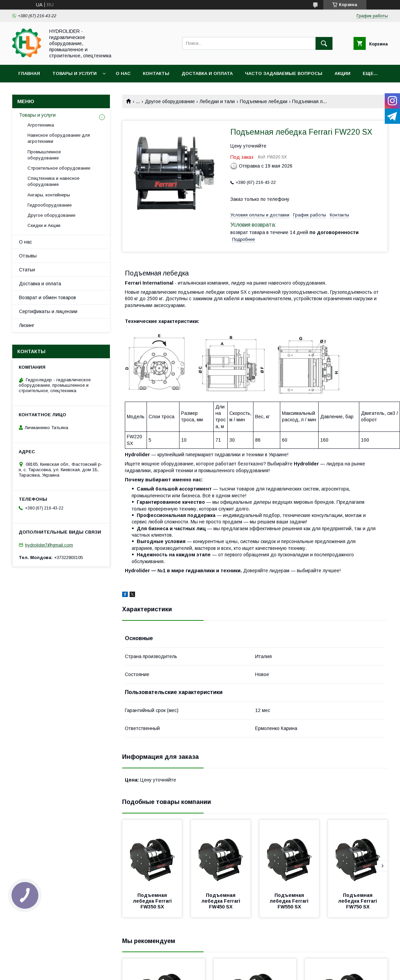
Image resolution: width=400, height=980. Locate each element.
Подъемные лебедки (264, 101)
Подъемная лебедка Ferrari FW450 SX (222, 901)
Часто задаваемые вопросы (284, 73)
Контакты (156, 73)
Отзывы (28, 256)
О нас (123, 73)
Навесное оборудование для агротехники (59, 138)
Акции (342, 73)
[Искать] (324, 43)
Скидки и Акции (44, 225)
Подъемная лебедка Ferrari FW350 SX (153, 901)
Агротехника (41, 125)
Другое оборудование (170, 101)
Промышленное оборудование (44, 155)
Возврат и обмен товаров (47, 297)
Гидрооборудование (50, 205)
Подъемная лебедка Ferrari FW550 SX (290, 901)
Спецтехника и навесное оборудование (53, 181)
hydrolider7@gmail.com (49, 545)
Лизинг (27, 325)
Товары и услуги (74, 73)
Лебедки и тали (217, 101)
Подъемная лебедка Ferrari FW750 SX (358, 901)
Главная (29, 73)
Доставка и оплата (207, 73)
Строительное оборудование (59, 168)
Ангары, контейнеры (49, 195)
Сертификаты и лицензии (48, 311)
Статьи (27, 270)
